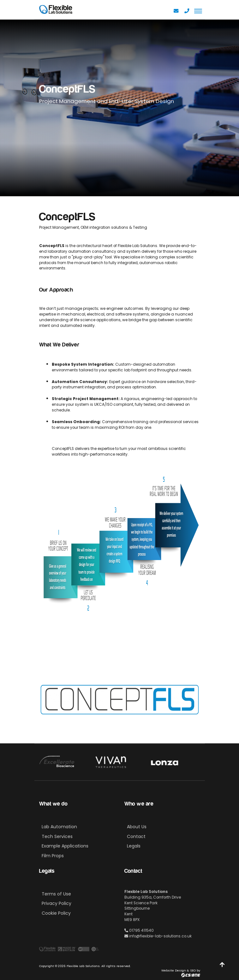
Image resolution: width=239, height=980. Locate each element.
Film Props (53, 856)
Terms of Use (56, 894)
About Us (137, 827)
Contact (136, 836)
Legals (134, 846)
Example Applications (65, 846)
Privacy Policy (57, 903)
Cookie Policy (56, 913)
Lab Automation (59, 827)
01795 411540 (139, 930)
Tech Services (57, 836)
